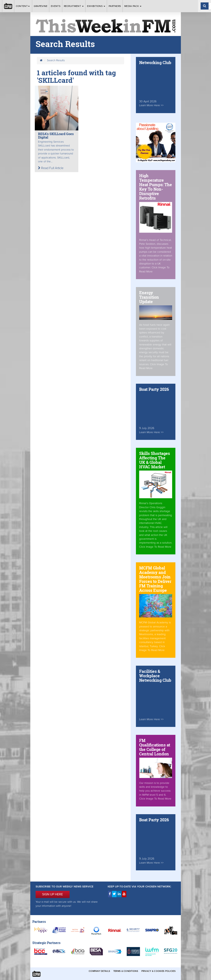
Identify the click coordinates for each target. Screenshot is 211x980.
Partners (115, 6)
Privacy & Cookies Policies (159, 971)
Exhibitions (96, 6)
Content (23, 6)
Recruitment (74, 6)
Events (56, 6)
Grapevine (41, 6)
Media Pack (133, 6)
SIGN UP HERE (52, 894)
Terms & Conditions (126, 971)
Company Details (99, 971)
